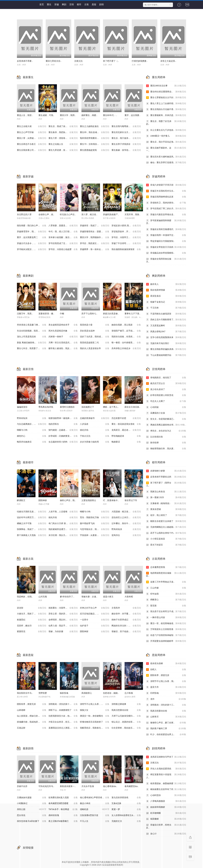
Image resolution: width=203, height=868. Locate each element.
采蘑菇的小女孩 (166, 413)
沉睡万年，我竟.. (25, 314)
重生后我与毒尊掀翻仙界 (126, 126)
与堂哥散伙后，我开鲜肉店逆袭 (95, 529)
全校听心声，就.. (46, 214)
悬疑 (94, 4)
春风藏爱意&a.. (132, 786)
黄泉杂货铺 (166, 509)
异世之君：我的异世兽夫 (63, 614)
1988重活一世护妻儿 (166, 136)
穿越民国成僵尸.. (111, 214)
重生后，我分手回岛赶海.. (166, 142)
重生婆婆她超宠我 (95, 150)
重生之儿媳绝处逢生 (95, 126)
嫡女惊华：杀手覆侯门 (126, 614)
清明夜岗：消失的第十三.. (166, 705)
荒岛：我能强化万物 (95, 518)
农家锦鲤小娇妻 (166, 471)
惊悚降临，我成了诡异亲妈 (32, 529)
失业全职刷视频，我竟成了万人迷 (33, 331)
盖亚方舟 (166, 687)
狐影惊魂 (64, 693)
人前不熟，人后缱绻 (63, 512)
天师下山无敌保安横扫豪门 (126, 716)
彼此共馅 (95, 430)
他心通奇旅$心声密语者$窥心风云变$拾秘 (96, 798)
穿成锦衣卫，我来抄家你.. (166, 203)
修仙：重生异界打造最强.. (166, 163)
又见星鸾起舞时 (166, 326)
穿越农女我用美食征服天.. (166, 260)
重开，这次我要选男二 (32, 237)
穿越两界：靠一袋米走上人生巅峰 (96, 249)
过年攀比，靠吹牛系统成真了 (126, 524)
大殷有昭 (129, 597)
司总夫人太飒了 (166, 401)
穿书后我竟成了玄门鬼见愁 (63, 243)
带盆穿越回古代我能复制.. (166, 241)
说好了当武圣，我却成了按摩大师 (96, 337)
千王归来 (166, 308)
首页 (42, 4)
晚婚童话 (126, 442)
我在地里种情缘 (166, 290)
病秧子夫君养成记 (126, 620)
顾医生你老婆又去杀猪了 (166, 521)
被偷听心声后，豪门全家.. (166, 723)
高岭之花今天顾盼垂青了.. (166, 320)
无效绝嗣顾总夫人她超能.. (166, 527)
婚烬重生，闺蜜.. (89, 115)
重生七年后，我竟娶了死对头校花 (33, 349)
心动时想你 (166, 795)
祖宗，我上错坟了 (166, 515)
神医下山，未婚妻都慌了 (63, 710)
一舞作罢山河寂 (166, 618)
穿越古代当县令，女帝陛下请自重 (33, 243)
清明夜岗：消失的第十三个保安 (63, 704)
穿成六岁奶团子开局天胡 (166, 185)
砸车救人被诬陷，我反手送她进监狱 (64, 349)
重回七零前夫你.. (54, 61)
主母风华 (126, 608)
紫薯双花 (32, 632)
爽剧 (64, 4)
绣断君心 (166, 600)
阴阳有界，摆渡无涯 (32, 704)
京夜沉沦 (78, 61)
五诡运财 (32, 728)
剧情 (101, 4)
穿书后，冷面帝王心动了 (126, 237)
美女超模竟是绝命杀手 (63, 325)
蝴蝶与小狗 (32, 430)
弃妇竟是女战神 (95, 331)
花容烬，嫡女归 (32, 626)
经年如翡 (166, 594)
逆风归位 (126, 535)
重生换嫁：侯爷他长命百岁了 (126, 150)
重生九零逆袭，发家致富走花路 (63, 150)
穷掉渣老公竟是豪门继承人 (32, 325)
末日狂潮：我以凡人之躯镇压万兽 (64, 535)
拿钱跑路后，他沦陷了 (166, 378)
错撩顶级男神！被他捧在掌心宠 (63, 418)
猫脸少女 (95, 710)
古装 (87, 4)
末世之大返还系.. (168, 61)
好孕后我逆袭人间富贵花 (166, 395)
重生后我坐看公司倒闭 (32, 150)
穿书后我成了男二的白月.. (166, 209)
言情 (72, 4)
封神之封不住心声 (95, 608)
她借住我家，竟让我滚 (126, 325)
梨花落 (166, 606)
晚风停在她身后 (32, 442)
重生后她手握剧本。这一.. (166, 149)
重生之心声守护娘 (32, 132)
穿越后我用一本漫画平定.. (166, 235)
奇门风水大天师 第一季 (63, 524)
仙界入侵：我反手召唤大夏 (63, 626)
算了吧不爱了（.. (111, 61)
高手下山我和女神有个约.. (166, 533)
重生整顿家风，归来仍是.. (166, 115)
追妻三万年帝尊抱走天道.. (166, 582)
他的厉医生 (63, 424)
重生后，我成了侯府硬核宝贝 (63, 126)
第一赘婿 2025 (166, 498)
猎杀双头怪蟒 (166, 664)
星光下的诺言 (166, 545)
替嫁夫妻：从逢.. (89, 597)
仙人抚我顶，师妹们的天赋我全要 (33, 716)
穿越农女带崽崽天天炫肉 (166, 247)
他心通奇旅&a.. (110, 786)
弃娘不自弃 (22, 786)
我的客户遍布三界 (166, 729)
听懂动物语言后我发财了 (95, 722)
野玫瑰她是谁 (126, 436)
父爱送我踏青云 (89, 500)
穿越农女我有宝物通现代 (166, 229)
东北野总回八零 (24, 214)
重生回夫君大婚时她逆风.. (166, 157)
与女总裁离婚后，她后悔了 (32, 424)
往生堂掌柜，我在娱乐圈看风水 (126, 728)
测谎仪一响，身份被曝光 (95, 716)
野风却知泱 (32, 418)
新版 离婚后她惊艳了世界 (32, 343)
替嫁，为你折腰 (63, 632)
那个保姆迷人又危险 (32, 535)
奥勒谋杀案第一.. (68, 786)
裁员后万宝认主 (166, 383)
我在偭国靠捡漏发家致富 (126, 249)
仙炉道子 (95, 626)
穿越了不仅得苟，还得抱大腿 (126, 243)
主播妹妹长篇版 (32, 798)
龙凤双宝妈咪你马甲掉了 (166, 757)
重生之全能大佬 (32, 126)
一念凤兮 (95, 620)
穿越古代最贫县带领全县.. (166, 215)
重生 (49, 4)
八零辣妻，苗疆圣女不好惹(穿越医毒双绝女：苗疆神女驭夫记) (64, 226)
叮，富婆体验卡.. (111, 500)
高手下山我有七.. (89, 314)
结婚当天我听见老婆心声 (32, 512)
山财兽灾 (166, 717)
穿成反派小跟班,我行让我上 (126, 226)
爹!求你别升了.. (67, 597)
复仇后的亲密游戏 (126, 798)
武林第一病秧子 (63, 337)
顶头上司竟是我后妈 (32, 337)
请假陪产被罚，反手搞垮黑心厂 (126, 331)
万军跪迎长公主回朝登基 (166, 629)
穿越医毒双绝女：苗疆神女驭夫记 (96, 232)
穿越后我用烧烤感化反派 (166, 197)
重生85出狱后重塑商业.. (166, 92)
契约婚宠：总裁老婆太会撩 (63, 430)
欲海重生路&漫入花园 (63, 798)
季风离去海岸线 (46, 407)
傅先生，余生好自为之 (166, 431)
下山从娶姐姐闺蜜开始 (166, 355)
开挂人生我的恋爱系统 (166, 769)
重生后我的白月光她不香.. (166, 109)
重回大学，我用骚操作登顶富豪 (95, 237)
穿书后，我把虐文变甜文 (95, 243)
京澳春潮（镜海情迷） (166, 503)
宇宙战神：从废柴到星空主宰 (95, 535)
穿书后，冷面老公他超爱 (63, 249)
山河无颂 (43, 597)
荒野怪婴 (43, 693)
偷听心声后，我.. (68, 500)
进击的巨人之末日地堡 (126, 518)
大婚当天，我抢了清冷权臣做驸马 (33, 614)
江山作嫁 (166, 588)
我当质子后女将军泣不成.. (166, 612)
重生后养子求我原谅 (126, 144)
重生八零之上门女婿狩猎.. (166, 104)
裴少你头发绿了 (166, 389)
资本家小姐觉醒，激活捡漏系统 (63, 237)
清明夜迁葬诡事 (126, 704)
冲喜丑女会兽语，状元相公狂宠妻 (64, 722)
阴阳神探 (43, 500)
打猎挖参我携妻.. (140, 61)
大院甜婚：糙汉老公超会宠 (126, 512)
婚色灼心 (32, 436)
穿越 (57, 4)
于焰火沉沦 (95, 436)
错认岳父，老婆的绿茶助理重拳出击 (127, 722)
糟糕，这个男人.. (111, 407)
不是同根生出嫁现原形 (166, 314)
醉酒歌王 (21, 500)
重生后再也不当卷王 (32, 144)
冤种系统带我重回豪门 (95, 138)
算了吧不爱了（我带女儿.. (166, 484)
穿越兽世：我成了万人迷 (95, 226)
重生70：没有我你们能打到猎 (95, 144)
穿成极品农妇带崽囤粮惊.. (166, 253)
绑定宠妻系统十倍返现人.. (166, 776)
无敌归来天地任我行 (166, 343)
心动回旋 (166, 407)
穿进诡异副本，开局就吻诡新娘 (126, 232)
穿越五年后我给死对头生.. (166, 191)
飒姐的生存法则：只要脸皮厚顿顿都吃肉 (127, 626)
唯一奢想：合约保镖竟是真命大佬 (127, 343)
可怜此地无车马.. (46, 786)
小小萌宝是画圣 (166, 539)
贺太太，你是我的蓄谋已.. (166, 419)
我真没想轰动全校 (126, 710)
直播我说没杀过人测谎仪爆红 (63, 728)
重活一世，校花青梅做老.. (166, 624)
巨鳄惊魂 (166, 693)
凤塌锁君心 (87, 693)
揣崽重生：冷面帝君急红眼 (63, 608)
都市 (79, 4)
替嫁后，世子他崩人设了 (126, 632)
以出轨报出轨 (166, 437)
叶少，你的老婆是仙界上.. (166, 735)
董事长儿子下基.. (132, 314)
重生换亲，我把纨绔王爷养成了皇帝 (64, 132)
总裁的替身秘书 (95, 418)
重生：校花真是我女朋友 (126, 424)
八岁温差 (95, 424)
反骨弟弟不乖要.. (25, 61)
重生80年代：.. (110, 115)
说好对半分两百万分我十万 (32, 518)
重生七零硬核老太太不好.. (166, 98)
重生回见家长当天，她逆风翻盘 (126, 132)
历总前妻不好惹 (126, 418)
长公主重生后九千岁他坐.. (166, 130)
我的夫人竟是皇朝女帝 (95, 349)
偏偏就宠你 (22, 407)
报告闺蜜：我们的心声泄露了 (32, 226)
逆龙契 (32, 608)
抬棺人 (166, 670)
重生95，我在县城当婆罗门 (95, 132)
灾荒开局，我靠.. (132, 214)
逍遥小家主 (108, 597)
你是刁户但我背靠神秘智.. (166, 635)
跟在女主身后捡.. (132, 407)
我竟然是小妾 (95, 325)
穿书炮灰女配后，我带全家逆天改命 (33, 249)
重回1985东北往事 (166, 86)
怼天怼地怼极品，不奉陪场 (95, 614)
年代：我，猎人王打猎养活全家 (63, 232)
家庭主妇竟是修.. (111, 314)
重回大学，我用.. (68, 115)
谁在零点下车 (131, 500)
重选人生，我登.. (25, 115)
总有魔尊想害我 (166, 567)
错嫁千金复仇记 (166, 302)
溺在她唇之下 (88, 407)
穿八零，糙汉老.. (89, 214)
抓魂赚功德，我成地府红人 (32, 722)
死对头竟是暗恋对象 (63, 331)
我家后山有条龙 (166, 492)
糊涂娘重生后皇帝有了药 (166, 789)
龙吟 (166, 699)
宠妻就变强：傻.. (46, 314)
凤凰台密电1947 (166, 332)
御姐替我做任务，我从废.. (166, 449)
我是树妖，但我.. (25, 597)
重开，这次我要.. (132, 115)
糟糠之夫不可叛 (32, 524)
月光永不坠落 (88, 786)
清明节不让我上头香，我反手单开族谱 (96, 704)
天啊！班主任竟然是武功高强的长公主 (64, 343)
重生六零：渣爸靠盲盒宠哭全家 (63, 138)
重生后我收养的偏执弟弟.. (166, 349)
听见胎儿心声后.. (68, 214)
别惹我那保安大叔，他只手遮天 (63, 716)
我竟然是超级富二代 (95, 343)
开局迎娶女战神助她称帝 (166, 641)
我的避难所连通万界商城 (63, 529)
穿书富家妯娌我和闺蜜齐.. (166, 222)
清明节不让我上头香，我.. (166, 681)
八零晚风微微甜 (166, 801)
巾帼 (62, 314)
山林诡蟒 (32, 710)
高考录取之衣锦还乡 (126, 349)
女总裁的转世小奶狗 (63, 442)
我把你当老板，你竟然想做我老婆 (127, 337)
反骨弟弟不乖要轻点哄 (166, 477)
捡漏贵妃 (32, 620)
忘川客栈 (129, 693)
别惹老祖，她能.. (111, 693)
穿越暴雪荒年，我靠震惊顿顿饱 (32, 232)
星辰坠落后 (166, 296)
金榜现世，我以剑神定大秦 (63, 620)
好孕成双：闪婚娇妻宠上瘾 (63, 436)
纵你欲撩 (166, 443)
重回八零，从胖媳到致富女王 (32, 138)
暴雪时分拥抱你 (67, 407)
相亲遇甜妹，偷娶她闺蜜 (166, 784)
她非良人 (166, 284)
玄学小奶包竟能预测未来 (166, 337)
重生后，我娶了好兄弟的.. (166, 123)
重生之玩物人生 (63, 144)
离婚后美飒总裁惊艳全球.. (166, 425)
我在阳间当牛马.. (25, 693)
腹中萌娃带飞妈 (95, 524)
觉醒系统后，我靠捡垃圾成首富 (95, 728)
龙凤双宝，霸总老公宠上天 (126, 430)
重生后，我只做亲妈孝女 (126, 138)
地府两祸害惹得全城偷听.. (166, 574)
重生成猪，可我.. (46, 115)
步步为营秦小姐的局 (95, 442)
